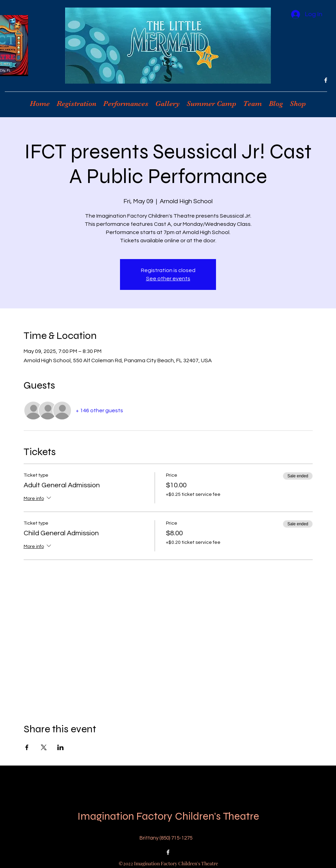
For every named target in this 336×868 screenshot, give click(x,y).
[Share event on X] (44, 747)
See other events (168, 279)
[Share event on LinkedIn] (61, 747)
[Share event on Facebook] (27, 747)
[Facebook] (326, 80)
